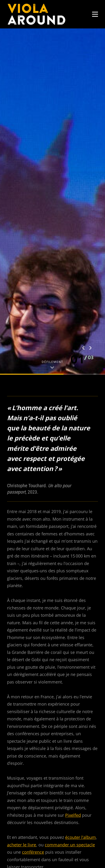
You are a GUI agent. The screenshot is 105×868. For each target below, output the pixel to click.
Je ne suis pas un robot (36, 821)
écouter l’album (81, 666)
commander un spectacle (70, 674)
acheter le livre (22, 674)
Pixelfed (73, 644)
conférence (33, 681)
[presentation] (84, 177)
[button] (78, 188)
